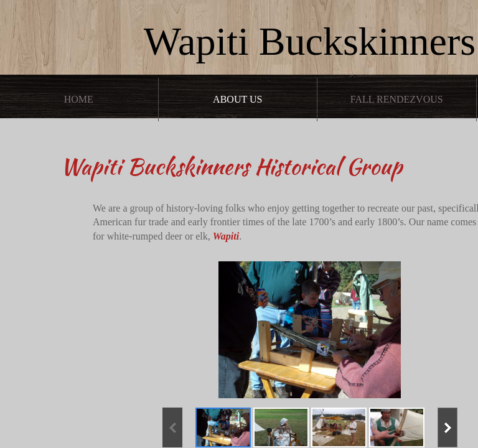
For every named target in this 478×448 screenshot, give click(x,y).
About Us (237, 99)
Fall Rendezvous (397, 99)
